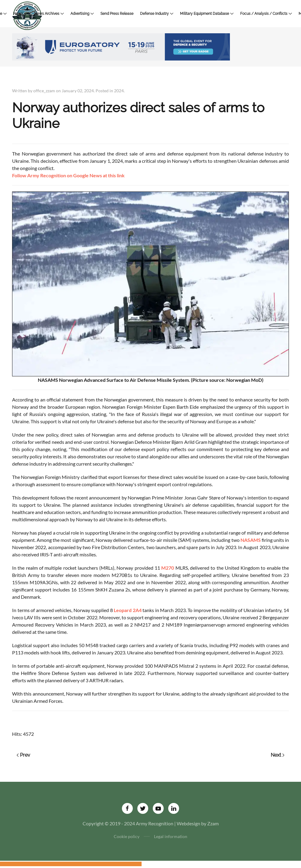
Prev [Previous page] (23, 755)
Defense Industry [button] (157, 14)
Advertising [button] (82, 14)
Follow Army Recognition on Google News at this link (68, 175)
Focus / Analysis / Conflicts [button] (266, 14)
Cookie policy (127, 836)
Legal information (171, 836)
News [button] (20, 14)
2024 (119, 91)
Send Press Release (117, 14)
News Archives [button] (49, 14)
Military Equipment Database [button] (207, 14)
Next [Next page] (278, 755)
